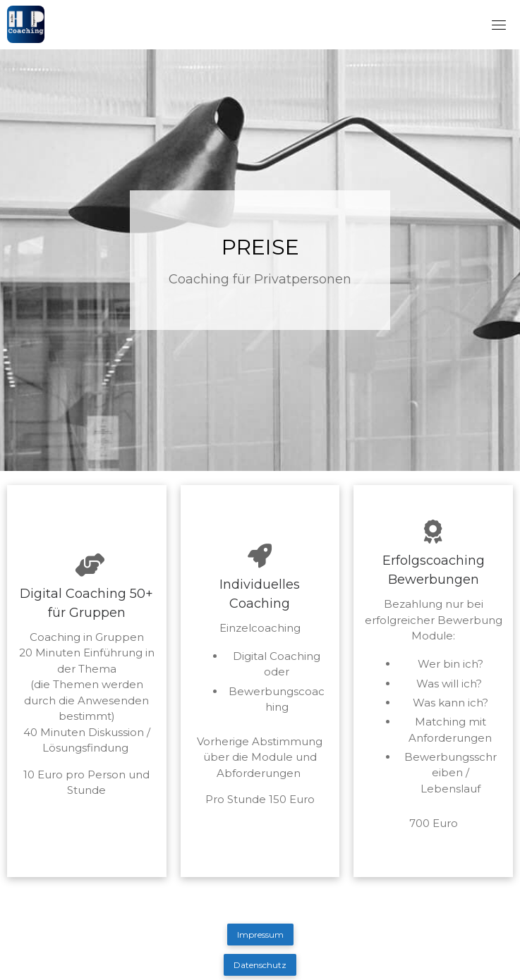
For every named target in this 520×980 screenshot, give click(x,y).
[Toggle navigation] (499, 25)
